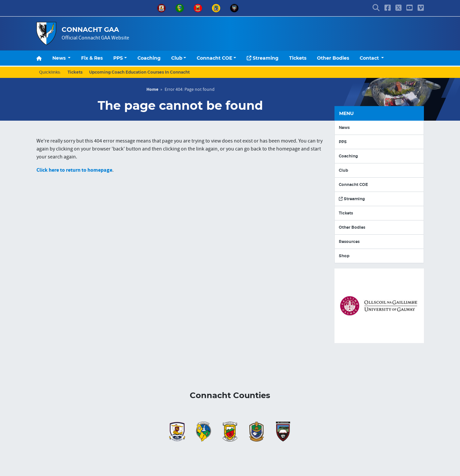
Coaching (149, 58)
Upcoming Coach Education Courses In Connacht (139, 72)
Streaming (263, 58)
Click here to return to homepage (74, 170)
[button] (376, 8)
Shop (344, 256)
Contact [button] (370, 58)
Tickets (298, 58)
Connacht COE (214, 58)
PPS (118, 58)
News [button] (60, 58)
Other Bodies (333, 58)
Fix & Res (92, 58)
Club (177, 58)
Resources (349, 242)
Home (152, 89)
